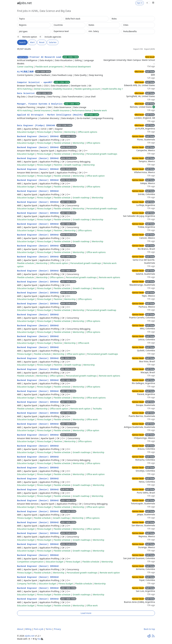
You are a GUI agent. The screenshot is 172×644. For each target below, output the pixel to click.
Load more (86, 613)
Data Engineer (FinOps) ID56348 (37, 126)
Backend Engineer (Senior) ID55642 (39, 137)
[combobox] (40, 19)
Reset (42, 42)
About (20, 629)
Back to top (149, 629)
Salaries (53, 42)
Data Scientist (27, 93)
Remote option (30, 37)
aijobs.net (29, 636)
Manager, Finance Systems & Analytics (40, 104)
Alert (32, 42)
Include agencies (53, 37)
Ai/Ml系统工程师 (26, 72)
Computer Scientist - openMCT (35, 82)
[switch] (148, 3)
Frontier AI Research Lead (40, 57)
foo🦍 (40, 639)
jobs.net (24, 3)
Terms (49, 629)
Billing (28, 629)
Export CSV (138, 49)
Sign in (140, 3)
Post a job (39, 629)
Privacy (57, 629)
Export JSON (150, 49)
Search (22, 42)
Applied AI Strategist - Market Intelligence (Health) (51, 115)
